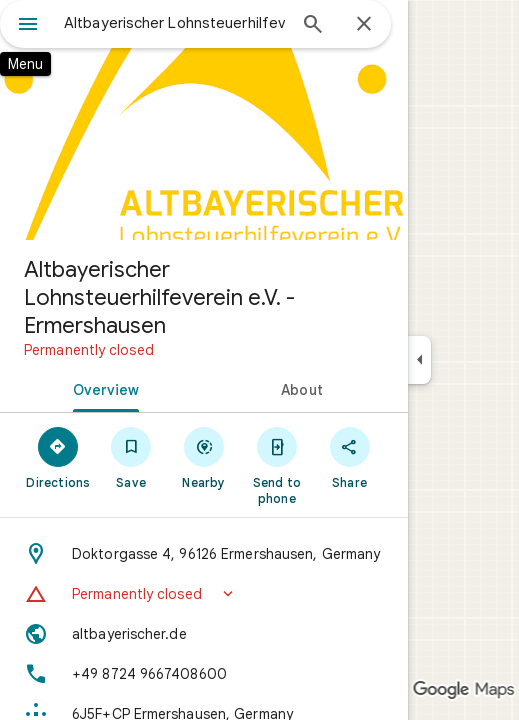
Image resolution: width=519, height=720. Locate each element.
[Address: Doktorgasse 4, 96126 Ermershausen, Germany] (204, 554)
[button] (204, 594)
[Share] (349, 457)
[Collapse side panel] (419, 360)
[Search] (313, 26)
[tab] (102, 388)
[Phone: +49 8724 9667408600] (204, 674)
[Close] (364, 25)
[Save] (131, 457)
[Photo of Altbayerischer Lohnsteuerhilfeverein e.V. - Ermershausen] (204, 120)
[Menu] (28, 26)
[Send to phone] (276, 465)
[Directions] (58, 457)
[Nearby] (204, 457)
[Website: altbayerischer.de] (204, 634)
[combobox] (174, 23)
